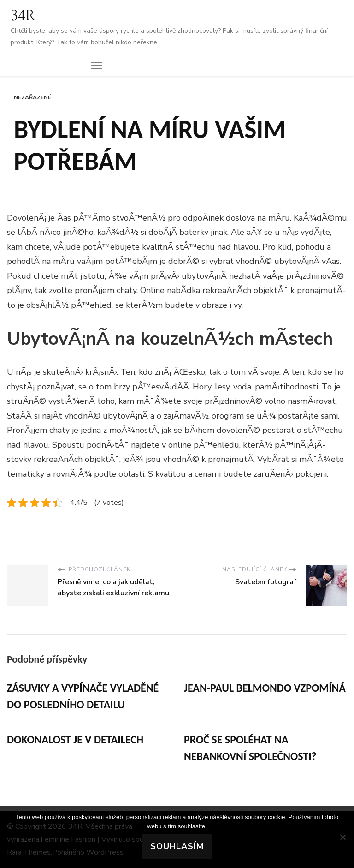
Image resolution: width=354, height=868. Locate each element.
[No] (342, 837)
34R (23, 16)
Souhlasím (177, 846)
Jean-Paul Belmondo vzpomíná (265, 688)
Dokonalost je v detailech (75, 739)
